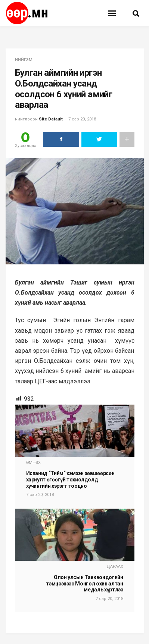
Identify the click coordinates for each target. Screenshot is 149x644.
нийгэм (24, 60)
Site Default (51, 119)
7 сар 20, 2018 (82, 119)
